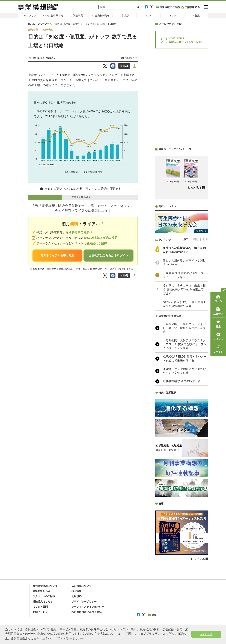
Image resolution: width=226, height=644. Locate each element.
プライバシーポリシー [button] (69, 638)
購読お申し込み (41, 591)
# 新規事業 (77, 16)
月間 (206, 239)
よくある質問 (40, 607)
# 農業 (196, 16)
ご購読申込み (191, 7)
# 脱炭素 (125, 16)
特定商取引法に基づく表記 (87, 612)
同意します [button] (206, 634)
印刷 (124, 66)
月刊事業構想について (45, 586)
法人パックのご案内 (44, 596)
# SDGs (172, 16)
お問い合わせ (40, 612)
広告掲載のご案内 (168, 7)
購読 (152, 615)
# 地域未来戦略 (101, 16)
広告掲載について (82, 586)
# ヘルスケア (29, 16)
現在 (185, 239)
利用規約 (77, 596)
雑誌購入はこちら (43, 602)
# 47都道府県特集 (53, 16)
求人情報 (77, 591)
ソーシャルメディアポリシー (88, 607)
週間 (195, 239)
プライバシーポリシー (84, 602)
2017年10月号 (129, 58)
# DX (148, 16)
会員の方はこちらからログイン (108, 255)
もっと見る (194, 188)
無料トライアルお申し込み (58, 255)
